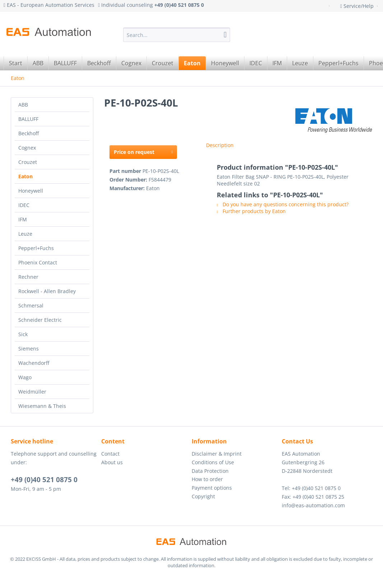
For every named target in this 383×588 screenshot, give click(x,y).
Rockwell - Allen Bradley (47, 291)
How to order (207, 479)
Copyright (203, 496)
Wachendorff (34, 363)
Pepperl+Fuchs (36, 248)
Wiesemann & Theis (42, 406)
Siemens (29, 349)
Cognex (27, 148)
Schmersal (31, 305)
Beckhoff (29, 133)
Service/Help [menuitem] (358, 6)
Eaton (25, 176)
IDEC (24, 205)
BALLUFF (28, 119)
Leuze (25, 234)
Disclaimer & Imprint (217, 454)
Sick (23, 334)
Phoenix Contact (38, 262)
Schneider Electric (40, 320)
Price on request (143, 151)
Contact (110, 454)
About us (112, 462)
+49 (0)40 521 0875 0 (44, 480)
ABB (23, 105)
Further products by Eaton (251, 211)
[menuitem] (177, 35)
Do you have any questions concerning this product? (283, 204)
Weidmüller (32, 392)
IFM (23, 219)
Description (220, 145)
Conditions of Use (213, 462)
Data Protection (210, 471)
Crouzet (28, 162)
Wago (25, 377)
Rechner (28, 277)
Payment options (212, 488)
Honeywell (31, 191)
